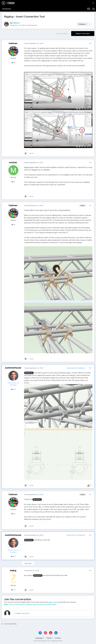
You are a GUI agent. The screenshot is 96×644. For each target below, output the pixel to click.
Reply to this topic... (22, 613)
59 (13, 63)
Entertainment (32, 25)
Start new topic (62, 33)
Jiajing (13, 570)
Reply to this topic (83, 33)
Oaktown (16, 23)
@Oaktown (29, 373)
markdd (13, 162)
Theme (49, 638)
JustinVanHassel (13, 368)
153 (13, 590)
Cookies (58, 638)
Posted (34, 43)
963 (13, 389)
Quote (31, 153)
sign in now (53, 602)
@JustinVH (37, 499)
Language (40, 638)
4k (13, 182)
